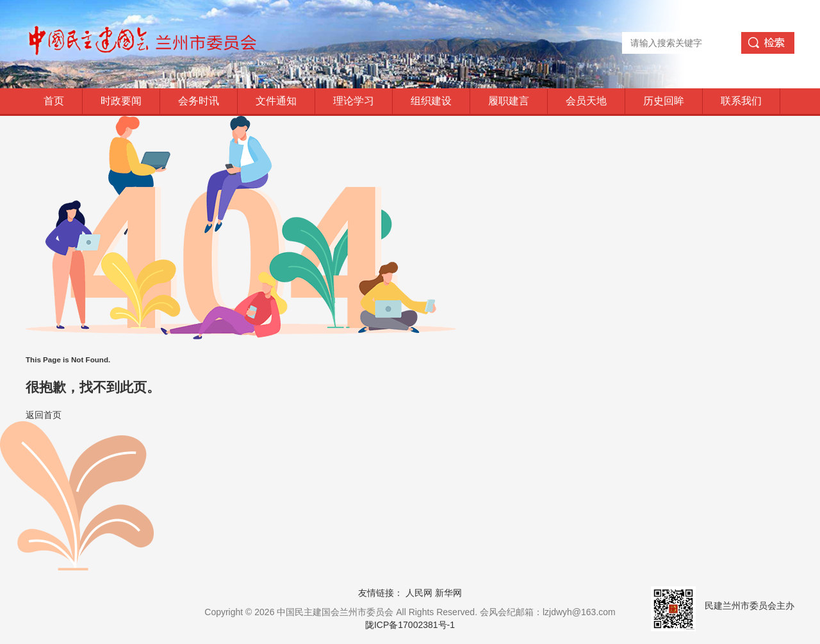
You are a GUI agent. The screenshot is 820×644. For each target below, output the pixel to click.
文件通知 (276, 101)
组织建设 (431, 101)
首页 (54, 101)
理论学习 (354, 101)
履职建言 (509, 101)
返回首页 (44, 415)
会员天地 (586, 101)
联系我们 (741, 101)
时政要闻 (121, 101)
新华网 (448, 593)
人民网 (419, 593)
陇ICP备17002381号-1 (410, 625)
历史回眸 (664, 101)
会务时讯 (199, 101)
